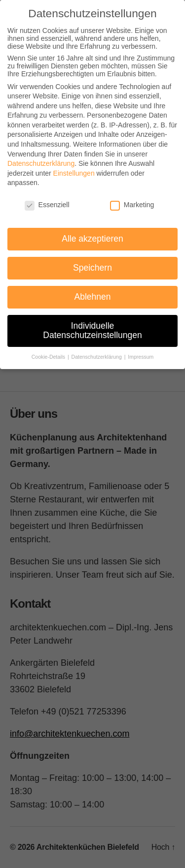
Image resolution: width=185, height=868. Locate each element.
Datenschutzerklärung (41, 163)
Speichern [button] (92, 268)
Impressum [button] (141, 357)
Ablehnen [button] (93, 297)
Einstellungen (74, 173)
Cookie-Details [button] (49, 357)
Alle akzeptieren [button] (92, 239)
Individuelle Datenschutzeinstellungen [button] (92, 331)
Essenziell (47, 205)
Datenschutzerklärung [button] (97, 357)
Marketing (132, 205)
